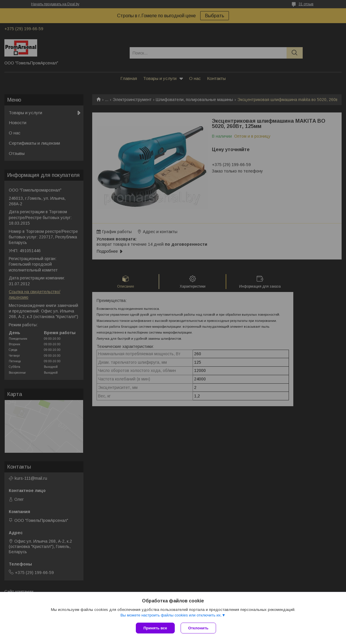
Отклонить (198, 628)
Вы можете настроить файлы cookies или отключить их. (171, 615)
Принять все (155, 628)
